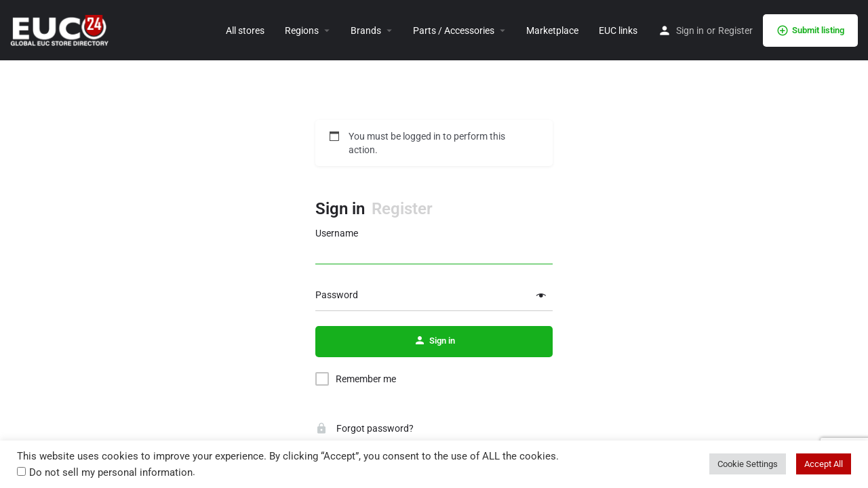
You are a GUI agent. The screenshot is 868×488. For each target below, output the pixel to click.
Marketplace (552, 30)
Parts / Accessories (454, 30)
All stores (245, 30)
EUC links (618, 30)
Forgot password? (364, 428)
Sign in (690, 30)
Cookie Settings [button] (748, 464)
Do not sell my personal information (111, 472)
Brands (366, 30)
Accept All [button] (824, 464)
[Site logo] (61, 29)
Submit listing (810, 30)
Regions (302, 30)
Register (735, 30)
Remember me (366, 379)
